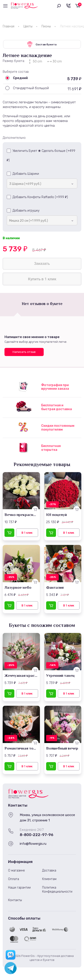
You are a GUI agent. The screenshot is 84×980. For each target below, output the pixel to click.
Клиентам (49, 879)
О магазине (16, 870)
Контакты (15, 900)
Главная (9, 26)
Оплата (14, 879)
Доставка (49, 870)
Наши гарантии (19, 888)
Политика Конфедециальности (57, 890)
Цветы (28, 26)
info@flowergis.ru (33, 844)
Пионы (46, 26)
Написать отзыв (24, 352)
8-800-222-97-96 (37, 835)
